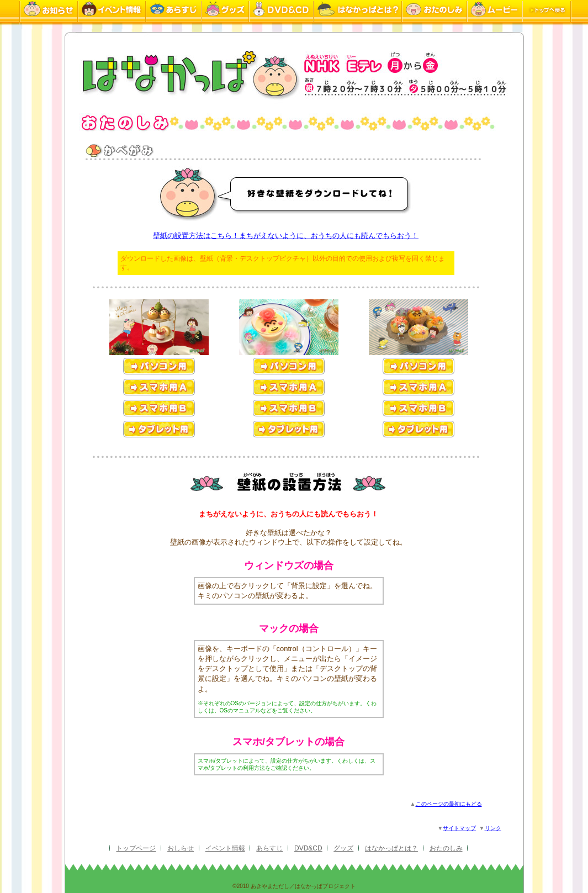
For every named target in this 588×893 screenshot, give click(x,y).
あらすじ (269, 848)
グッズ (343, 848)
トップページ (136, 848)
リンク (493, 828)
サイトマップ (459, 828)
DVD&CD (308, 848)
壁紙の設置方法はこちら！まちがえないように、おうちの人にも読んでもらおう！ (286, 236)
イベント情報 (225, 848)
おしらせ (181, 848)
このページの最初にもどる (449, 804)
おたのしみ (446, 848)
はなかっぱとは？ (391, 848)
